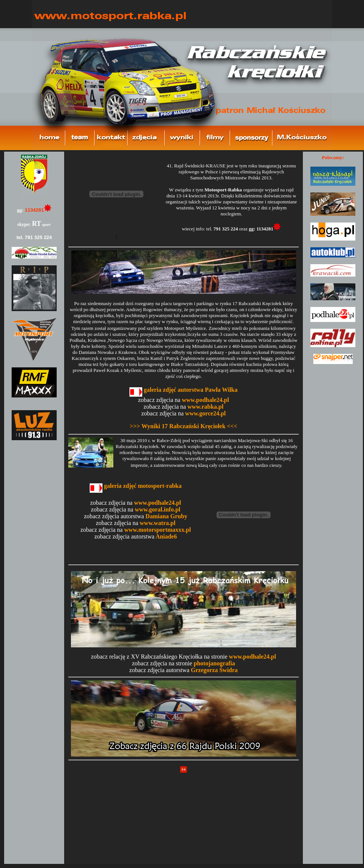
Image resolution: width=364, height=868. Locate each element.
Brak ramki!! (34, 508)
